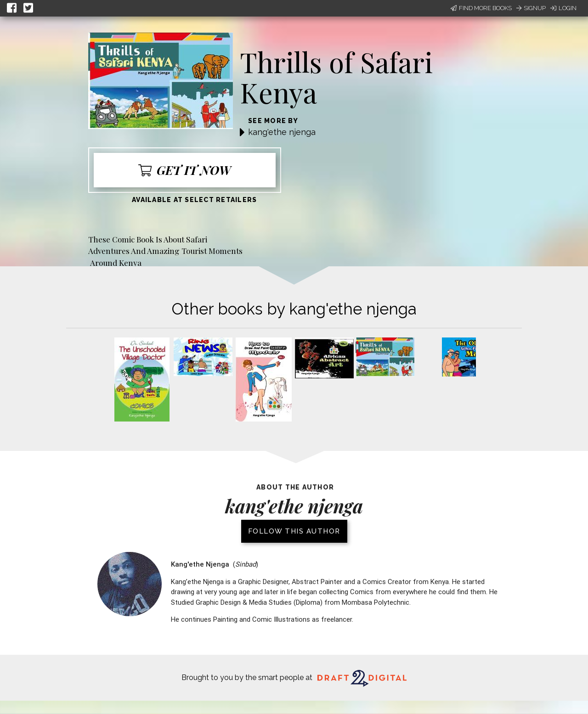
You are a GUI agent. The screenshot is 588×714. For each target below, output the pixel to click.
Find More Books (481, 8)
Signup (531, 8)
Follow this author (294, 531)
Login (563, 8)
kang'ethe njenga (282, 132)
